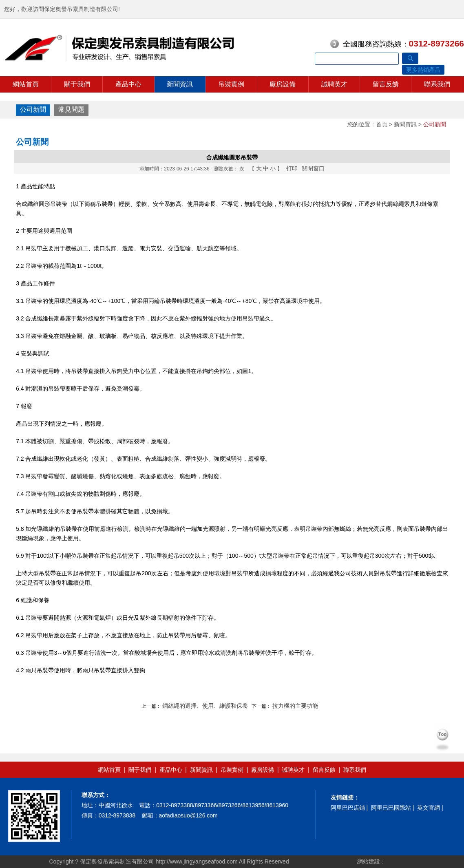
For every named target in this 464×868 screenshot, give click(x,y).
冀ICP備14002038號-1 (325, 861)
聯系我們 (437, 84)
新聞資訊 (180, 84)
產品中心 (128, 84)
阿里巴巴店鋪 (348, 808)
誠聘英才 (334, 84)
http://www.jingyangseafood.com (197, 861)
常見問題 (71, 109)
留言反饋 (386, 84)
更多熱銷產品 (423, 70)
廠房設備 (283, 84)
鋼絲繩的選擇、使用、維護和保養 (205, 706)
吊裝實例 (231, 84)
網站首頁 (26, 84)
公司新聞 (33, 109)
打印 (292, 168)
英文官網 (429, 808)
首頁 (382, 124)
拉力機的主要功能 (295, 706)
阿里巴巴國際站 (391, 808)
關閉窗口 (313, 168)
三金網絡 (397, 861)
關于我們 (77, 84)
